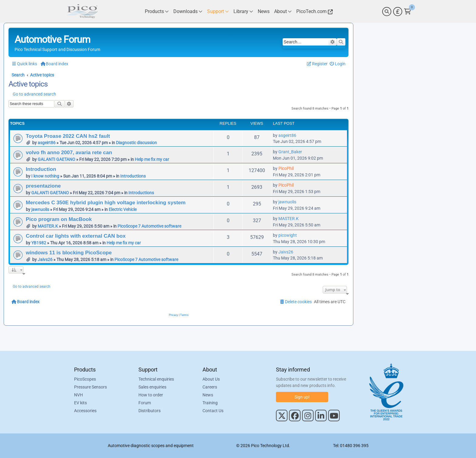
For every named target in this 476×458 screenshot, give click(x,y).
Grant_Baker (290, 152)
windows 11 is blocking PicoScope (69, 253)
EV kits (80, 403)
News (208, 395)
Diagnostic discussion (136, 143)
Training (210, 403)
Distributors (150, 411)
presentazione (43, 186)
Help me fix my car (152, 159)
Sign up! (302, 397)
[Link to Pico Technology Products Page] (157, 11)
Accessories (85, 411)
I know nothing (45, 176)
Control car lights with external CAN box (76, 236)
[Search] (387, 12)
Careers (210, 387)
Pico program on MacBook (59, 219)
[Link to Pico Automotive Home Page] (82, 11)
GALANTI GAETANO (56, 159)
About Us (211, 379)
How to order (151, 395)
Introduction (41, 169)
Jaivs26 (45, 260)
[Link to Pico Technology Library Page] (243, 11)
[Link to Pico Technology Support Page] (218, 11)
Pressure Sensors (90, 387)
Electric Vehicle (123, 209)
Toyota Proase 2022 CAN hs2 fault (68, 136)
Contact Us (213, 411)
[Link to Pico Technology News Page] (264, 11)
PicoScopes (85, 379)
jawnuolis (40, 209)
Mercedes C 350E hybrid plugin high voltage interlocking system (106, 202)
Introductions (133, 176)
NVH (78, 395)
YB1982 (39, 243)
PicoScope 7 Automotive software (149, 226)
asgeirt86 (47, 143)
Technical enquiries (156, 379)
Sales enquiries (152, 387)
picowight (288, 235)
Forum (145, 403)
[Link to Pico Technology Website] (314, 11)
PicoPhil (286, 168)
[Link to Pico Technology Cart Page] (408, 12)
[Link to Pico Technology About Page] (283, 11)
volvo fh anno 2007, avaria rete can (69, 152)
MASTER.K (48, 226)
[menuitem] (338, 64)
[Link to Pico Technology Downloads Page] (188, 11)
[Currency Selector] (398, 12)
